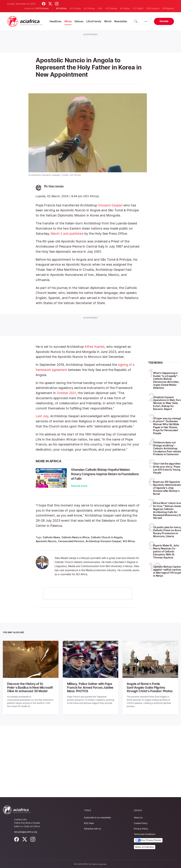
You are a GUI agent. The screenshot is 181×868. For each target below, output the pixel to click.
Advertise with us (92, 828)
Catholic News (51, 537)
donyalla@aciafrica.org (26, 831)
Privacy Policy (141, 828)
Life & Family (94, 21)
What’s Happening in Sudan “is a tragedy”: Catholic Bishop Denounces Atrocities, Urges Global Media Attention (166, 380)
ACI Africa (129, 541)
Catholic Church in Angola (107, 537)
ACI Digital (138, 8)
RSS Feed (89, 822)
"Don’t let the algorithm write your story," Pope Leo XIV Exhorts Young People (167, 468)
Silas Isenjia (56, 186)
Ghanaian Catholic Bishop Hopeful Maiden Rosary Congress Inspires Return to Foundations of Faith (101, 474)
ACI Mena (125, 8)
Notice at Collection (145, 846)
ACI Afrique (75, 8)
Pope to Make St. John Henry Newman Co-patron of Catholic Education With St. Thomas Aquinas (166, 551)
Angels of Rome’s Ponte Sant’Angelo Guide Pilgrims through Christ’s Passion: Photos (149, 687)
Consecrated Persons (71, 541)
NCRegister (168, 8)
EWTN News (42, 8)
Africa (68, 21)
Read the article (79, 486)
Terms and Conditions (144, 833)
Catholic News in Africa (75, 537)
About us (138, 817)
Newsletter (121, 21)
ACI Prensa (89, 8)
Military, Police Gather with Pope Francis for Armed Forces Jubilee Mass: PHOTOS (89, 687)
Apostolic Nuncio (46, 541)
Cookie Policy (141, 822)
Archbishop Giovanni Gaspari (103, 541)
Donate (164, 21)
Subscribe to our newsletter (97, 817)
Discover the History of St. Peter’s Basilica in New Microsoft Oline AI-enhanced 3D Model (30, 687)
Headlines (56, 21)
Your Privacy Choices (148, 840)
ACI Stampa (111, 8)
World (108, 21)
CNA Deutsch (153, 8)
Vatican (79, 21)
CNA (100, 8)
